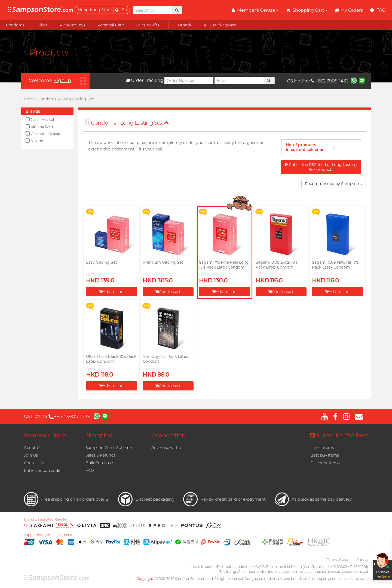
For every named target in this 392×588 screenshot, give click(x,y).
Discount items (325, 463)
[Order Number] (189, 81)
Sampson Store (45, 435)
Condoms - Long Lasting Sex (130, 123)
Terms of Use (337, 560)
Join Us (31, 455)
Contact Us (35, 463)
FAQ (90, 470)
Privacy (362, 560)
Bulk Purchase (99, 463)
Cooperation (169, 435)
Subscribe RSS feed (339, 435)
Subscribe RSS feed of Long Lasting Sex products (321, 167)
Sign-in (62, 81)
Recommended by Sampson (334, 184)
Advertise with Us (168, 448)
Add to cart (112, 292)
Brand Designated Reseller (46, 519)
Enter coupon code (42, 470)
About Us (33, 448)
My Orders (349, 10)
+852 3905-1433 (330, 81)
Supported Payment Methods (48, 535)
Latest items (322, 448)
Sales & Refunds (100, 455)
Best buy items (325, 455)
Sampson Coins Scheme (109, 448)
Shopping (99, 435)
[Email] (239, 81)
